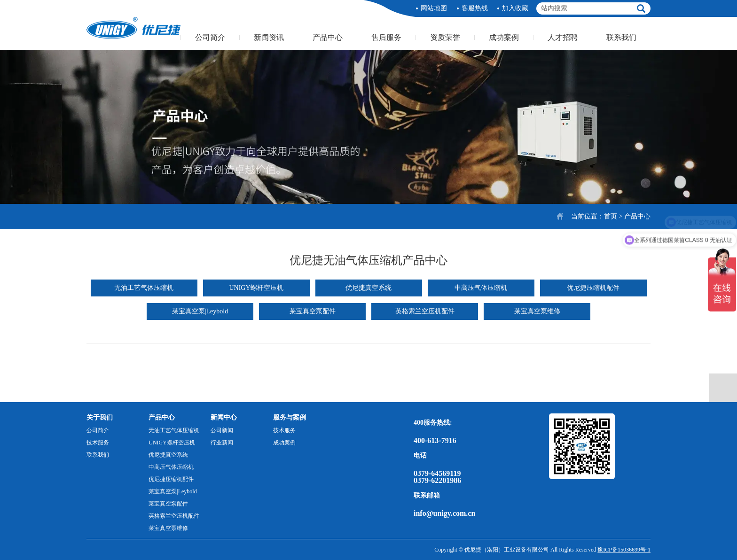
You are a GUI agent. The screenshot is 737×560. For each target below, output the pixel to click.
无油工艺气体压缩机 (144, 288)
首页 (611, 216)
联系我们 (621, 37)
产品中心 (328, 37)
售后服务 (386, 37)
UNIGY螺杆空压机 (256, 288)
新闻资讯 (269, 37)
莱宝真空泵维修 (537, 311)
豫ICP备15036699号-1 (624, 550)
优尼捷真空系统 (368, 288)
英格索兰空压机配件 (425, 311)
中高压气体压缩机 (481, 288)
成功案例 (504, 37)
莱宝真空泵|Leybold (200, 311)
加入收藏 (515, 8)
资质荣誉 (445, 37)
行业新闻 (222, 443)
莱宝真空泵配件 (313, 311)
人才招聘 (563, 37)
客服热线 (475, 8)
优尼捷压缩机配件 (593, 288)
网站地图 (434, 8)
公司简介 (210, 37)
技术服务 (98, 443)
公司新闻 (222, 430)
